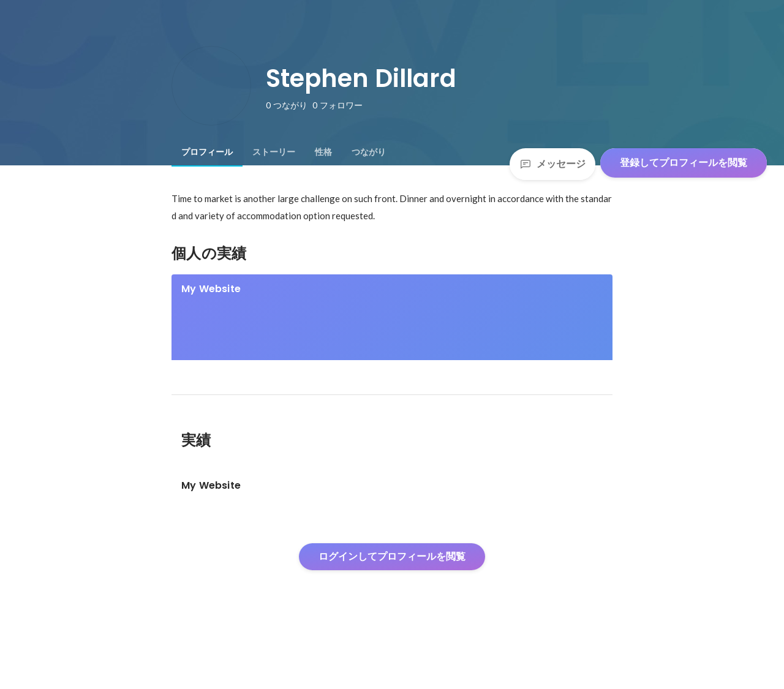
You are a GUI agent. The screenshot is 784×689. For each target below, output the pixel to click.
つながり (369, 152)
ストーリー (274, 152)
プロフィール (207, 152)
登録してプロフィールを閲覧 (684, 163)
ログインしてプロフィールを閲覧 (392, 598)
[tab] (207, 152)
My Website (211, 289)
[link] (392, 333)
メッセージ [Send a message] (552, 164)
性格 (323, 152)
